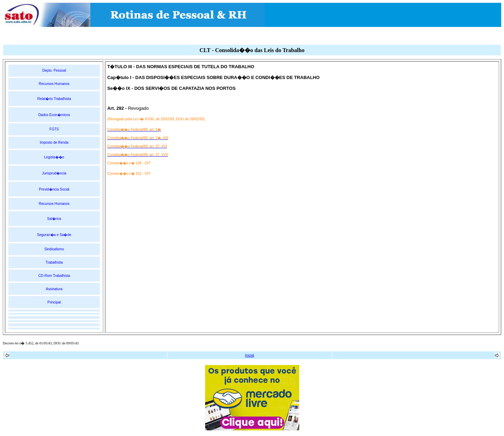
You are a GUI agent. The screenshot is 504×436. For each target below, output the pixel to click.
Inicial (250, 355)
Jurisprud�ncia (54, 173)
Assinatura (54, 289)
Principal (54, 302)
